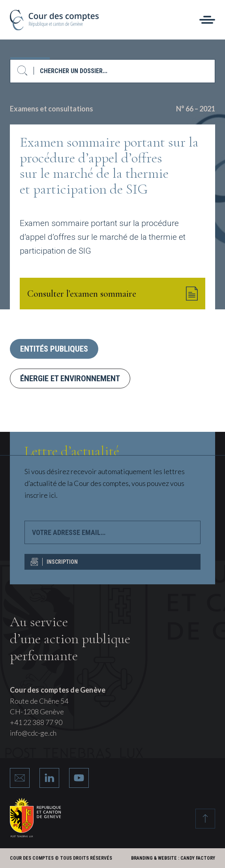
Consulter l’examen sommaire (112, 294)
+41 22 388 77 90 (36, 722)
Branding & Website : (155, 858)
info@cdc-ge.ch (33, 733)
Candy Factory (198, 858)
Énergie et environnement (70, 378)
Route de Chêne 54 (39, 701)
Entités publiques (54, 349)
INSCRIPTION (54, 562)
